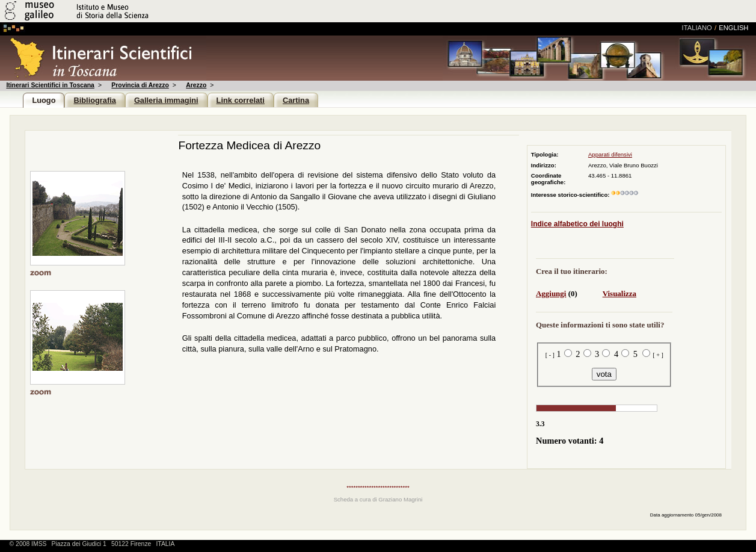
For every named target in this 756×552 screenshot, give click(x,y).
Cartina (296, 100)
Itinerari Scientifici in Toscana (50, 85)
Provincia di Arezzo (140, 85)
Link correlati (241, 100)
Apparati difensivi (610, 154)
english (733, 28)
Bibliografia (94, 100)
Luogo (44, 100)
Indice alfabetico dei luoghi (577, 224)
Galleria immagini (166, 100)
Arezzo (196, 85)
